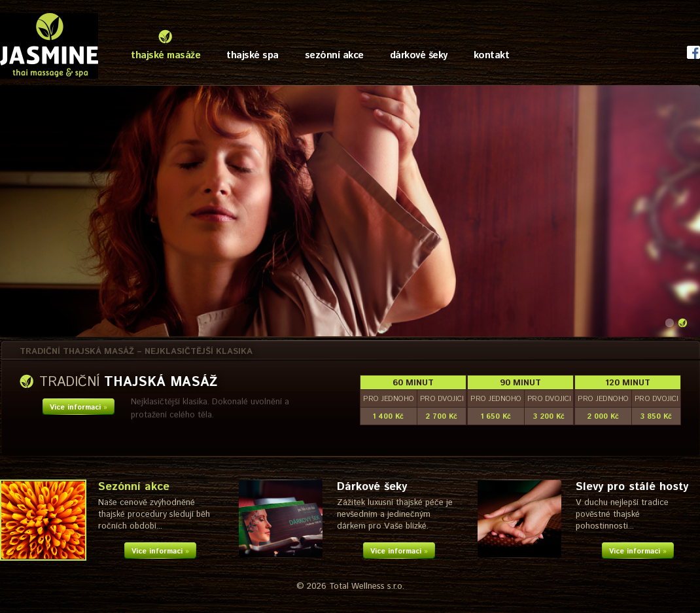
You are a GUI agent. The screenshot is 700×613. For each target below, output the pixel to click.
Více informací (79, 408)
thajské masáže (166, 55)
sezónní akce (334, 55)
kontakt (492, 55)
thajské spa (253, 55)
